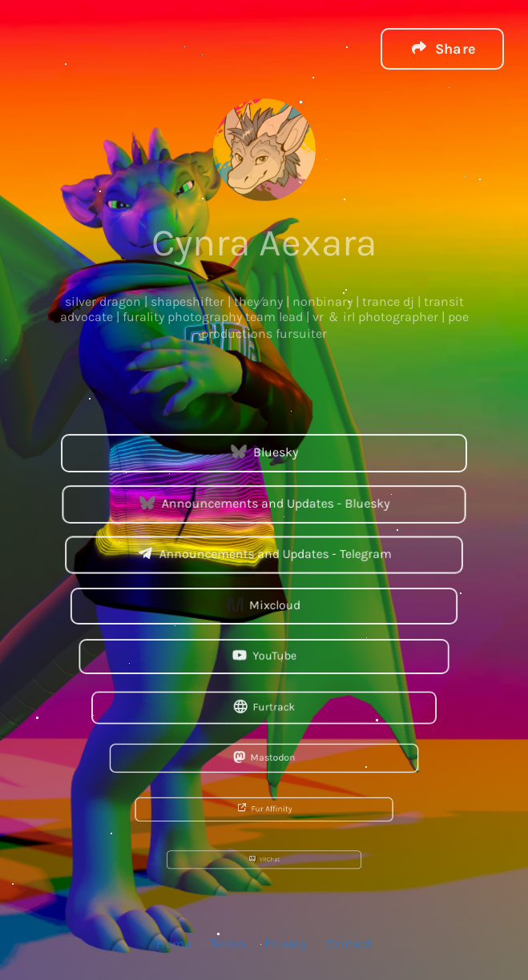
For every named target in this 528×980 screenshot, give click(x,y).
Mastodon (264, 757)
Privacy (285, 943)
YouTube (264, 656)
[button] (442, 48)
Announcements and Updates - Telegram (264, 554)
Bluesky (264, 452)
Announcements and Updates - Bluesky (264, 503)
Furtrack (264, 707)
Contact (349, 943)
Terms (228, 943)
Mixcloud (264, 604)
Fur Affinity (264, 808)
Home (173, 943)
